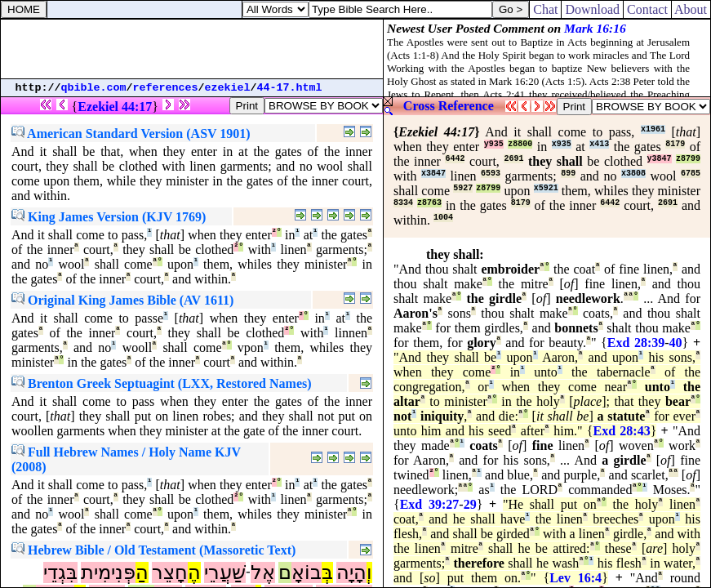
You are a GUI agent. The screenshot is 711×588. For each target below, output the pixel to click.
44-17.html (290, 88)
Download (592, 9)
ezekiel (228, 88)
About (691, 9)
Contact (647, 9)
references (166, 88)
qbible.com (94, 88)
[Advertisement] (192, 49)
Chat (545, 9)
